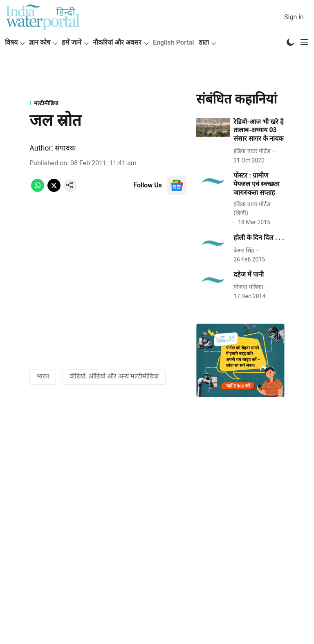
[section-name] (108, 103)
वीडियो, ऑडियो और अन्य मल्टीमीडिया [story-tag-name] (114, 376)
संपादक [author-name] (65, 148)
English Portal (173, 42)
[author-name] (253, 151)
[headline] (259, 131)
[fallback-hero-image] (213, 127)
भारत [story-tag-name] (43, 376)
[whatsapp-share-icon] (38, 190)
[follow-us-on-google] (177, 185)
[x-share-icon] (54, 190)
